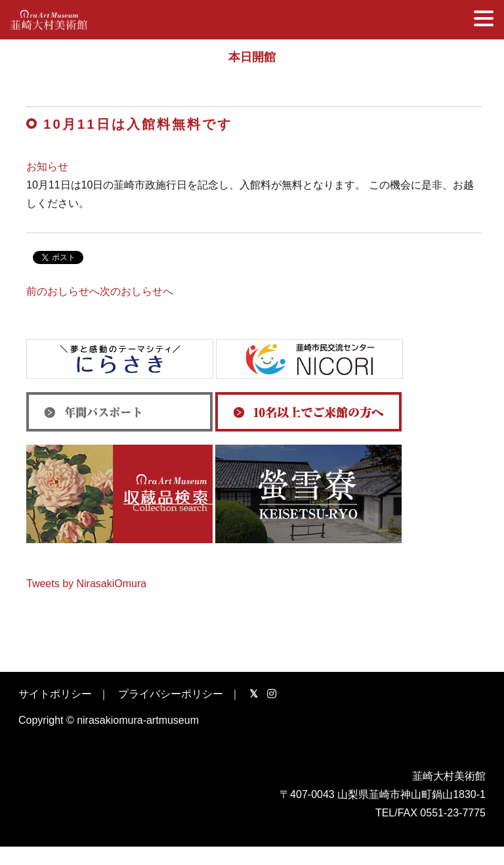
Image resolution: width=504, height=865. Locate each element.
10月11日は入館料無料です (138, 124)
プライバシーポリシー (171, 694)
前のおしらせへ (63, 291)
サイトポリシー (55, 694)
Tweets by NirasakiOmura (86, 584)
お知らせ (47, 166)
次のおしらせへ (136, 291)
